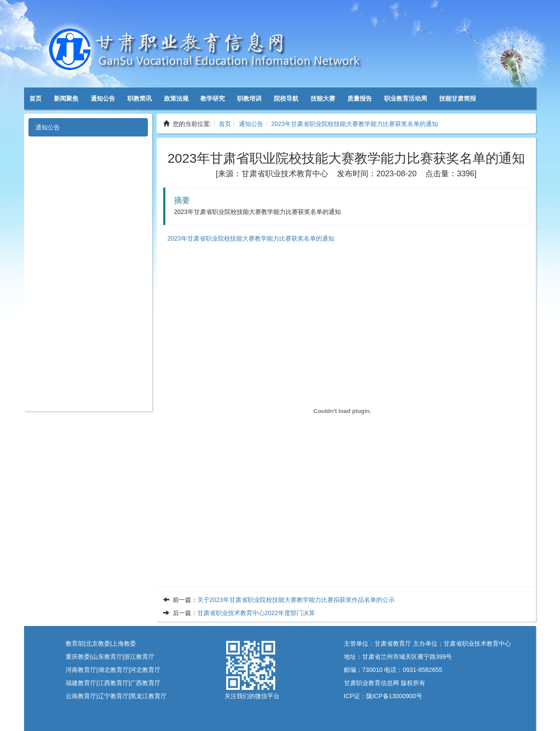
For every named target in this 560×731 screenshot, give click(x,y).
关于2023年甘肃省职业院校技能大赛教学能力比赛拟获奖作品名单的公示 (296, 600)
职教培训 (249, 98)
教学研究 (213, 98)
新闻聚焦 (66, 98)
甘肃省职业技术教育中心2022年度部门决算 (256, 613)
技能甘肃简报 (458, 98)
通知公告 (103, 98)
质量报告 (360, 98)
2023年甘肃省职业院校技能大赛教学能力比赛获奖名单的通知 (355, 124)
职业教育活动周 (406, 98)
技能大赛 (323, 98)
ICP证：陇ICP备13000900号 (383, 696)
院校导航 (286, 98)
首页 (35, 98)
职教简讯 (140, 98)
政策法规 (176, 98)
